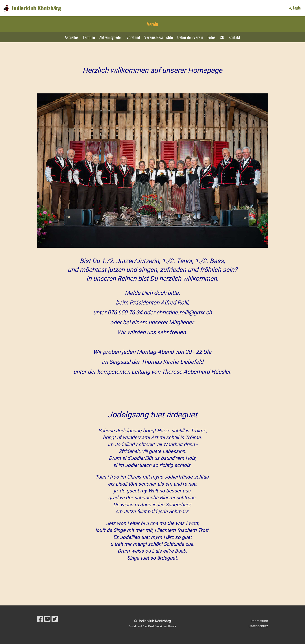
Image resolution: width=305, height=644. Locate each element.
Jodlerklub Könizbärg (36, 8)
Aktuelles (72, 37)
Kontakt (234, 37)
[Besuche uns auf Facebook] (40, 619)
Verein (152, 24)
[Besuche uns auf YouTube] (47, 619)
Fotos (211, 37)
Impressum (259, 621)
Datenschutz (258, 626)
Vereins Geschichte (159, 37)
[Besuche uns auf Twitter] (55, 619)
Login (294, 8)
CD (222, 37)
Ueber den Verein (190, 37)
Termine (89, 37)
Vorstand (133, 37)
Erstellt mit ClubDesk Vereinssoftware (152, 626)
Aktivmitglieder (111, 37)
